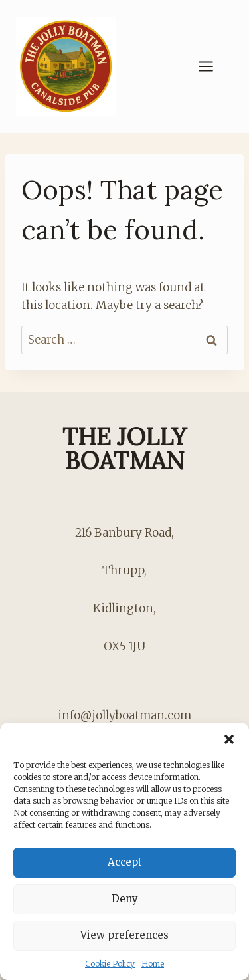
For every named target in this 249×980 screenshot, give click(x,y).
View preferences (124, 935)
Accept (125, 862)
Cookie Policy (110, 964)
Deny (125, 899)
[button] (229, 739)
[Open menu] (212, 66)
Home (153, 964)
